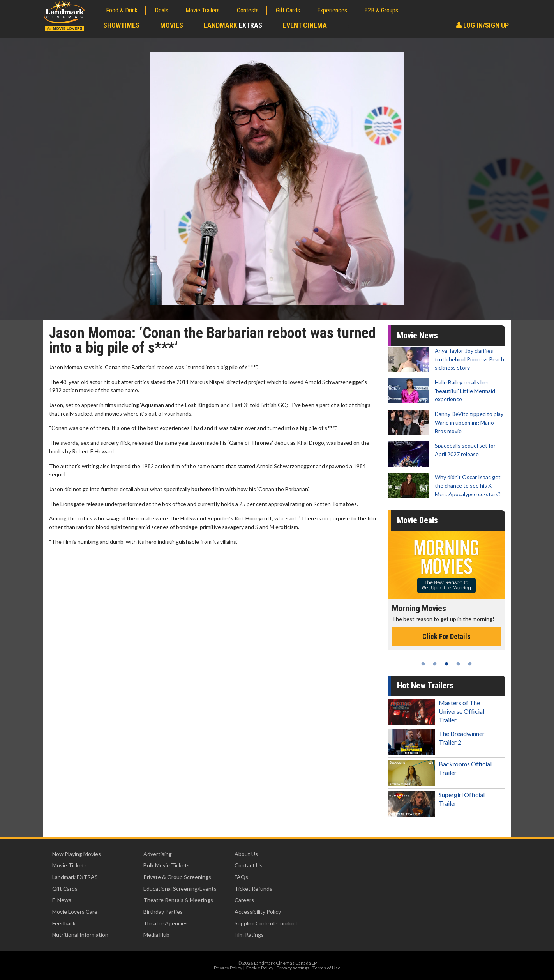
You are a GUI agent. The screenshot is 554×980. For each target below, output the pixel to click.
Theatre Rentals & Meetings (178, 900)
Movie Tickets (70, 865)
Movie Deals (417, 520)
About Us (246, 854)
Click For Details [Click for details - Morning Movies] (446, 636)
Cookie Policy (259, 968)
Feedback (64, 923)
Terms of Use (326, 968)
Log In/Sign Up (483, 25)
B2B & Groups (381, 10)
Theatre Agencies (166, 923)
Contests (248, 10)
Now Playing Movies (77, 854)
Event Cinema (305, 25)
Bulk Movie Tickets (167, 865)
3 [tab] (446, 664)
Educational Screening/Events (180, 889)
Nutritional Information (80, 935)
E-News (62, 900)
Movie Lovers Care (75, 912)
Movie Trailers (203, 10)
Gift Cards (288, 10)
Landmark (233, 25)
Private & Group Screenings (177, 877)
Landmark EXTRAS (75, 877)
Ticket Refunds (253, 889)
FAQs (241, 877)
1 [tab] (423, 664)
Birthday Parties (163, 912)
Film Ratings (249, 935)
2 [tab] (435, 664)
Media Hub (156, 935)
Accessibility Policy (258, 912)
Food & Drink (122, 10)
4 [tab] (458, 664)
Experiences (332, 10)
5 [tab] (470, 664)
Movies (172, 25)
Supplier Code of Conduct (266, 923)
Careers (244, 900)
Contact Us (249, 865)
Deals (161, 10)
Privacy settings (293, 968)
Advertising (158, 854)
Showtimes (121, 25)
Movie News (417, 335)
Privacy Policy (228, 968)
